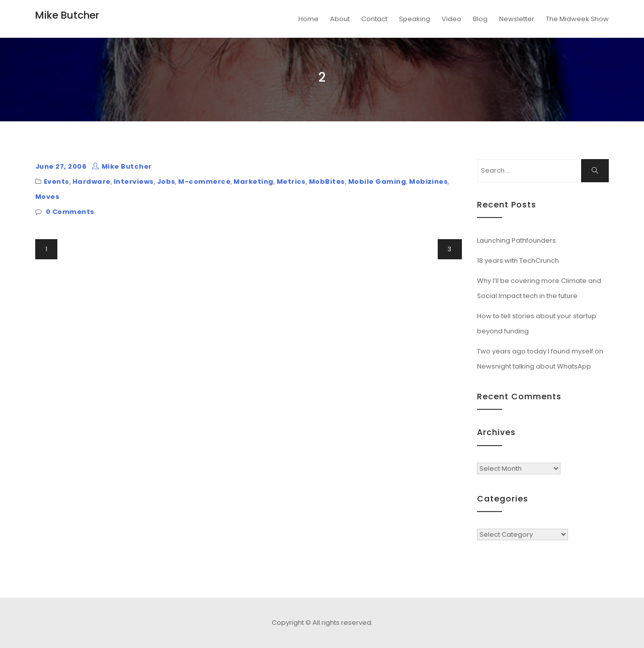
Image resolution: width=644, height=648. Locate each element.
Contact (374, 19)
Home (308, 19)
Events (57, 182)
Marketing (253, 182)
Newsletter (517, 19)
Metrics (291, 182)
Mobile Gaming (377, 182)
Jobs (166, 182)
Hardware (92, 182)
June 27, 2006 (61, 166)
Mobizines (428, 182)
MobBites (327, 182)
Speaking (415, 19)
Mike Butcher (67, 15)
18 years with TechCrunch (518, 261)
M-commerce (204, 182)
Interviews (134, 182)
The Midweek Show (577, 19)
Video (452, 19)
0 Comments (70, 212)
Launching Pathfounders (516, 240)
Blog (480, 19)
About (340, 19)
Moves (47, 197)
